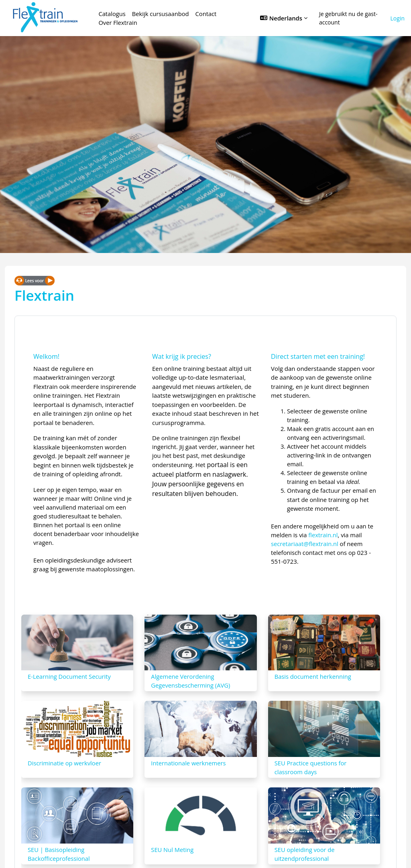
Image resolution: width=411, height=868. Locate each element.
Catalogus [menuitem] (112, 14)
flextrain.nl (323, 535)
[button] (284, 18)
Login (398, 18)
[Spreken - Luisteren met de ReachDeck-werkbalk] (35, 280)
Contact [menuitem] (206, 14)
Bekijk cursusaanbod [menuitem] (161, 14)
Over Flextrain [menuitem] (118, 22)
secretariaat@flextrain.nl (305, 544)
